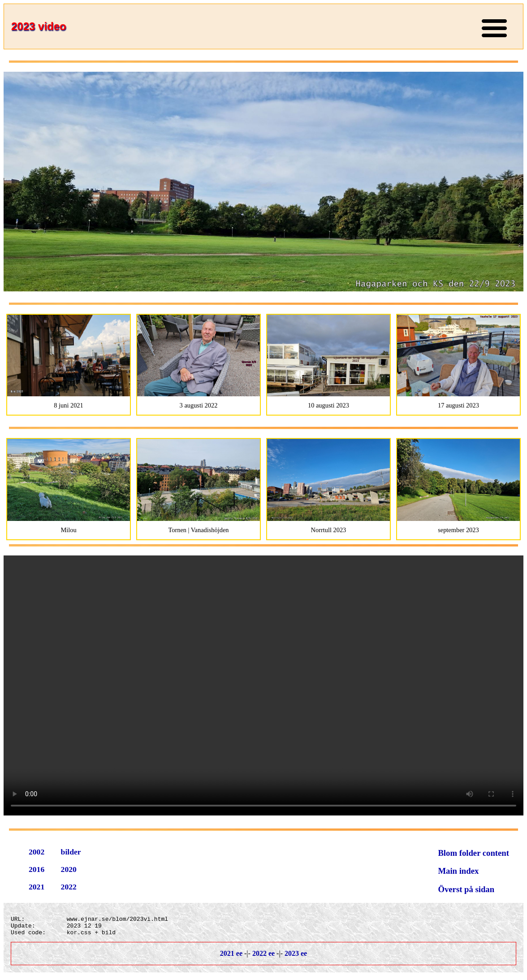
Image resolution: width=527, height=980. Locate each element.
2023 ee (296, 957)
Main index (458, 871)
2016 (37, 869)
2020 (69, 869)
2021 (37, 887)
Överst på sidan (466, 889)
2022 (69, 887)
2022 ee (263, 957)
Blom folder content (473, 853)
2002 (37, 852)
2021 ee (231, 957)
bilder (71, 852)
